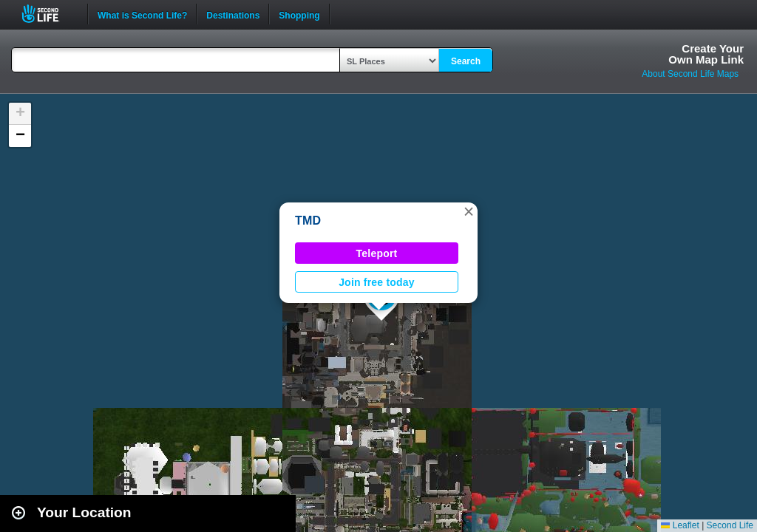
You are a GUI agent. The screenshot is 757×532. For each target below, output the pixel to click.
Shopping (299, 14)
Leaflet (680, 525)
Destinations (233, 14)
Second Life (48, 14)
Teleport (377, 253)
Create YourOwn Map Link (706, 54)
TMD (308, 221)
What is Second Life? (142, 14)
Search (466, 61)
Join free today (377, 282)
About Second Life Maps (690, 74)
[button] (469, 211)
